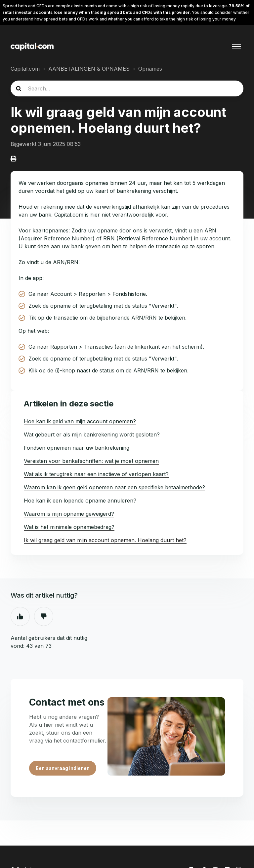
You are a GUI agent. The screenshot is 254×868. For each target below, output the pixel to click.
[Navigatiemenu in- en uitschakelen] (236, 47)
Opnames (150, 69)
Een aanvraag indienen (63, 768)
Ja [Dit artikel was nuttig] (20, 616)
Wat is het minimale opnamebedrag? (69, 527)
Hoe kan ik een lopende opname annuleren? (80, 501)
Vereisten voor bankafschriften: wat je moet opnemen (91, 461)
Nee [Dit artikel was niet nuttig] (44, 616)
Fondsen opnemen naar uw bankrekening (77, 448)
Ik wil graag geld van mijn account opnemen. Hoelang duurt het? (105, 540)
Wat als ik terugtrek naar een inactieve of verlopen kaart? (96, 474)
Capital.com (25, 69)
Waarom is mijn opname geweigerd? (69, 514)
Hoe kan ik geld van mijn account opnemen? (80, 421)
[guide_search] (127, 88)
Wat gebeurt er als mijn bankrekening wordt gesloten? (92, 434)
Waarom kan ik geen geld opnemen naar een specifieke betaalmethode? (114, 487)
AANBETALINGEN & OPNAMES (89, 69)
